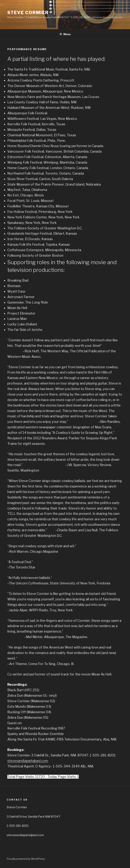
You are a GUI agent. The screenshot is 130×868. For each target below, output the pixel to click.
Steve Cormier (28, 13)
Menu (65, 34)
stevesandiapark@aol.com (28, 761)
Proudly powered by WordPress (26, 859)
